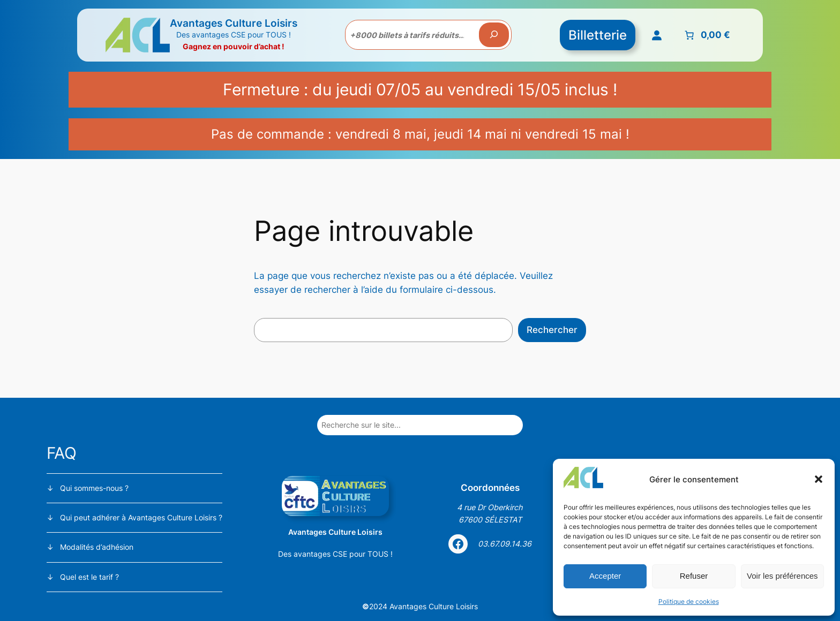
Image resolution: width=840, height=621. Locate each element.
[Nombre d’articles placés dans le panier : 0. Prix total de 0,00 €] (706, 35)
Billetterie (598, 35)
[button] (819, 479)
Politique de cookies (689, 601)
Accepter (605, 576)
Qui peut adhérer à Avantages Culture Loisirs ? (141, 517)
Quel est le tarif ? (89, 577)
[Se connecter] (657, 35)
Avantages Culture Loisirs (234, 23)
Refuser (694, 576)
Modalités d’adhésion (97, 547)
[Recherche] (494, 35)
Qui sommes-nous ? (94, 488)
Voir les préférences (782, 576)
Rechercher (552, 330)
